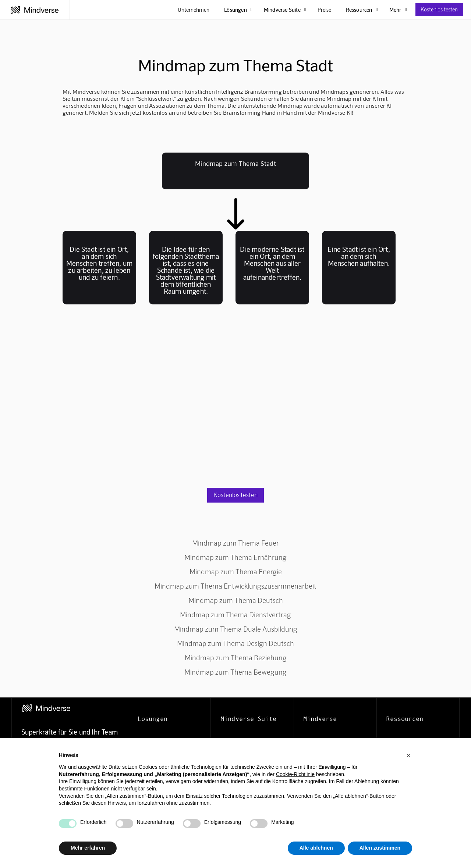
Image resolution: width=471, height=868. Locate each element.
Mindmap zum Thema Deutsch (236, 600)
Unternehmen (194, 10)
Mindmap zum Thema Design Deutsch (235, 643)
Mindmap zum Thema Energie (236, 571)
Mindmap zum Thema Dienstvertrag (235, 615)
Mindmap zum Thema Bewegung (235, 672)
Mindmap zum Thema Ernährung (235, 557)
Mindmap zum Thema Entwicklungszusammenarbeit (235, 586)
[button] (408, 756)
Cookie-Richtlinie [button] (295, 774)
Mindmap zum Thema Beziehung (236, 658)
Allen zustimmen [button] (380, 848)
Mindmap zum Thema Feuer (235, 543)
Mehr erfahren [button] (88, 848)
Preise (324, 10)
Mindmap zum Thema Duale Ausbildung (236, 629)
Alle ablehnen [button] (316, 848)
